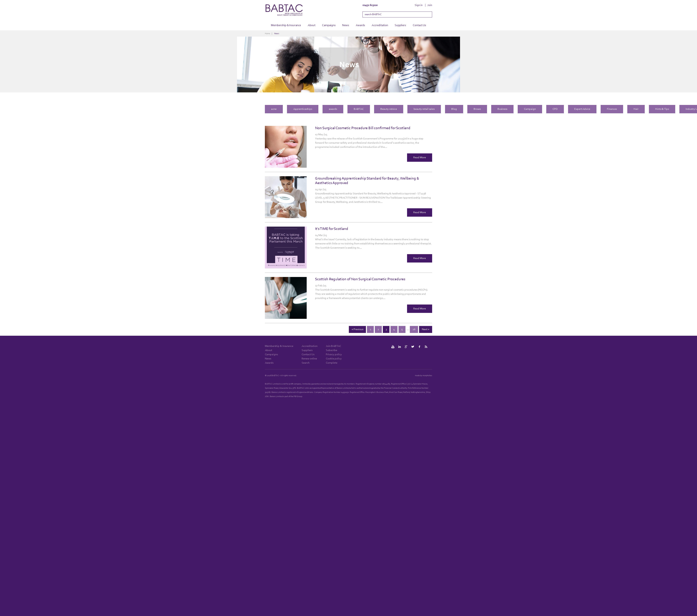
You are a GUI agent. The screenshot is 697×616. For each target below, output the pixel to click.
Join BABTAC (333, 346)
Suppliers (400, 25)
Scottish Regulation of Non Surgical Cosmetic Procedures (360, 279)
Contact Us (419, 25)
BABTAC (359, 109)
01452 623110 (370, 5)
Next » (426, 329)
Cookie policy (334, 359)
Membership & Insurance (286, 25)
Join (430, 5)
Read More (420, 158)
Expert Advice (582, 109)
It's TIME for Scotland (332, 229)
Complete (332, 363)
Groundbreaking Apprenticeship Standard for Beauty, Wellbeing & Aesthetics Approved (367, 181)
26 (414, 329)
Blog (454, 109)
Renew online (309, 359)
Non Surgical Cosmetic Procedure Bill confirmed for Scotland (363, 128)
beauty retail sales (424, 109)
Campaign (530, 109)
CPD (555, 109)
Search (306, 363)
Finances (612, 109)
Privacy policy (334, 355)
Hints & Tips (662, 109)
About (312, 25)
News (346, 25)
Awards (360, 25)
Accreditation (380, 25)
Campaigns (329, 25)
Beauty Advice (389, 109)
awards (333, 109)
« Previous (357, 329)
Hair (636, 109)
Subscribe (332, 350)
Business (502, 109)
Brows (477, 109)
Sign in (419, 5)
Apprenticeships (303, 109)
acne (274, 109)
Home (267, 34)
